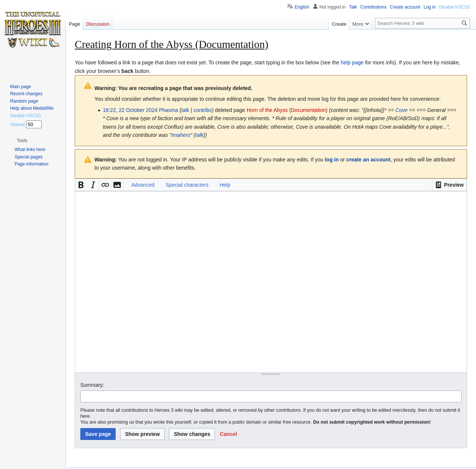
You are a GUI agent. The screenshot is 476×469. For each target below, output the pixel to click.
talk (185, 110)
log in (332, 160)
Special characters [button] (187, 185)
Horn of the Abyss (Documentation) (287, 110)
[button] (449, 185)
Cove (401, 110)
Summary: (92, 385)
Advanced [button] (143, 185)
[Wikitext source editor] (271, 282)
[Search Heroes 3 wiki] (422, 23)
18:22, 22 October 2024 (130, 110)
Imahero (181, 135)
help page (352, 62)
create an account (368, 160)
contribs (203, 110)
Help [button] (225, 185)
